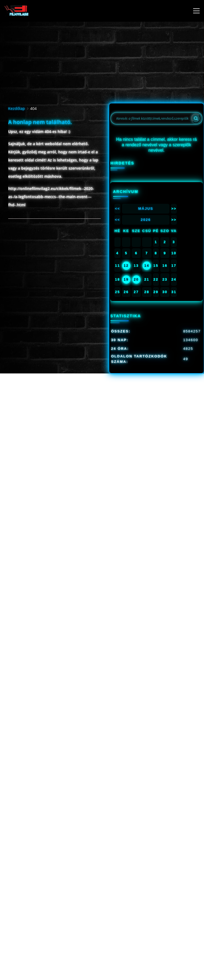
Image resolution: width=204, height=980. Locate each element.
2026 (146, 220)
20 (136, 279)
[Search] (196, 118)
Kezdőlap (17, 108)
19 (126, 279)
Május (146, 209)
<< (117, 209)
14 (147, 266)
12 (126, 266)
